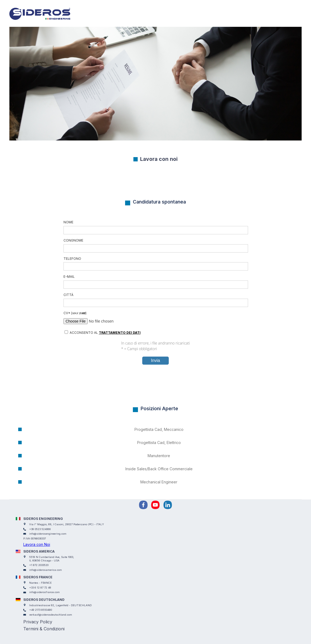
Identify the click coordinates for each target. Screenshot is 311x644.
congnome (156, 245)
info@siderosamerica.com (46, 570)
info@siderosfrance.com (44, 592)
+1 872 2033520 (39, 565)
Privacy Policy (38, 622)
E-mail (156, 282)
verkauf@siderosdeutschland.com (51, 615)
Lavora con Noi (37, 544)
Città (156, 300)
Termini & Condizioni (44, 629)
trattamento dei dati (120, 333)
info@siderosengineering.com (48, 534)
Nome (156, 227)
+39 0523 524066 (40, 529)
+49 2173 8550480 (41, 610)
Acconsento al (103, 332)
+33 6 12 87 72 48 (40, 588)
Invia (156, 360)
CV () (156, 318)
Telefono (156, 264)
